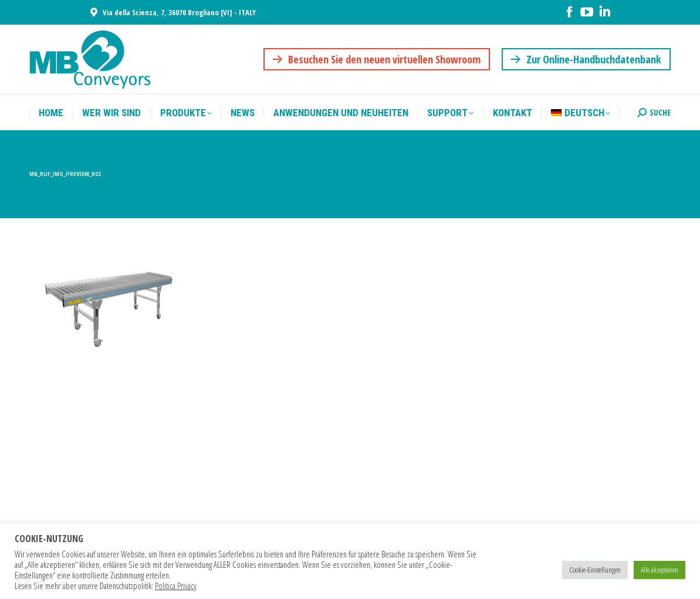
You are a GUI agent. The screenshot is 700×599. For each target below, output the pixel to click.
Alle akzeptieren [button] (660, 570)
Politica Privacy (176, 586)
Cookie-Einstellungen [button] (595, 570)
